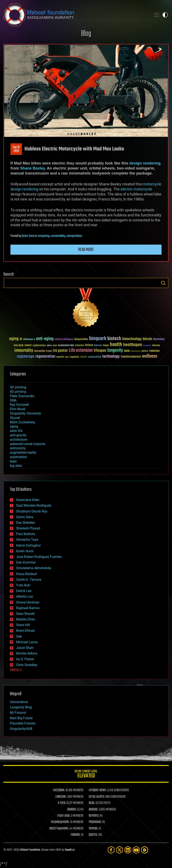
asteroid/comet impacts (28, 444)
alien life (16, 431)
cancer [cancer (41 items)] (28, 345)
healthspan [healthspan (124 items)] (133, 345)
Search (163, 283)
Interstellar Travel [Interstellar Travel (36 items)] (43, 351)
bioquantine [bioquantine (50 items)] (81, 339)
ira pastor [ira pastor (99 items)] (60, 351)
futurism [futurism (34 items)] (98, 346)
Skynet (15, 418)
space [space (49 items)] (84, 357)
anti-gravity (18, 435)
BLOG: (92, 803)
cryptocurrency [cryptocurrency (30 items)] (39, 346)
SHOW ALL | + (16, 670)
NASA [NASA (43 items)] (127, 351)
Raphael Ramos (28, 608)
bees (13, 461)
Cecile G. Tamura (29, 580)
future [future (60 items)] (89, 345)
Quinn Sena (28, 236)
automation (18, 457)
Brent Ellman (26, 631)
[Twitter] (119, 850)
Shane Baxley (32, 168)
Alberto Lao (25, 596)
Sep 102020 (16, 149)
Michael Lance (27, 642)
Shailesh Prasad (28, 528)
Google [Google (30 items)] (106, 346)
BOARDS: (93, 810)
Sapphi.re (70, 850)
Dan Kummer (26, 562)
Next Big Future (21, 718)
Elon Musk (18, 409)
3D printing (18, 387)
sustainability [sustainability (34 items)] (95, 357)
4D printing (18, 392)
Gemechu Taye (27, 540)
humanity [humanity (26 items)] (147, 346)
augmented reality (23, 453)
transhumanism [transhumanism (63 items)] (131, 357)
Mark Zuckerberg (22, 422)
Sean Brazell (25, 614)
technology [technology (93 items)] (111, 357)
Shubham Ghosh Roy (32, 511)
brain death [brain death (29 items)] (19, 346)
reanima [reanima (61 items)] (154, 351)
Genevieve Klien (28, 500)
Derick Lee (24, 591)
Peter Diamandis (22, 396)
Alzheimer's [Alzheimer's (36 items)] (29, 340)
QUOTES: (93, 835)
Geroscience (19, 702)
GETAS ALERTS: (97, 797)
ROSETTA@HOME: (59, 829)
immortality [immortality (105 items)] (24, 351)
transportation (74, 236)
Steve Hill (23, 625)
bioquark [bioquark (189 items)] (98, 339)
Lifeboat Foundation (30, 850)
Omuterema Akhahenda (34, 568)
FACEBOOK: (59, 790)
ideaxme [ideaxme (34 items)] (156, 346)
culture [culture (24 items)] (49, 346)
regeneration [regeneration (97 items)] (45, 356)
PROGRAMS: (95, 822)
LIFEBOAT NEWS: (98, 790)
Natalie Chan (26, 619)
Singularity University (25, 413)
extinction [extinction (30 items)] (80, 346)
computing (44, 236)
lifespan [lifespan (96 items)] (100, 351)
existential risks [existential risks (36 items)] (66, 346)
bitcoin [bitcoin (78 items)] (147, 339)
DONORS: (72, 810)
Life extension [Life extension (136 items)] (81, 351)
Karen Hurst (25, 551)
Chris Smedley (27, 665)
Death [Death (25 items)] (55, 346)
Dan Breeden (26, 523)
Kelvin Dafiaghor (28, 545)
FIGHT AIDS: (64, 816)
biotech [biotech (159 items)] (114, 339)
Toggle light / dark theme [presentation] (165, 15)
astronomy (18, 448)
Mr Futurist (18, 713)
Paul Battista (26, 534)
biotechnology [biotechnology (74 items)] (132, 339)
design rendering (145, 163)
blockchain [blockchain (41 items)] (159, 339)
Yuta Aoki (23, 585)
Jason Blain (25, 648)
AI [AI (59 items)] (21, 339)
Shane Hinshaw (28, 602)
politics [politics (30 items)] (145, 351)
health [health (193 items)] (116, 345)
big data (16, 466)
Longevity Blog (21, 707)
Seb (19, 636)
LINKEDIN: (61, 797)
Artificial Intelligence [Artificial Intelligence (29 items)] (64, 340)
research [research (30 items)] (60, 357)
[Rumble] (145, 850)
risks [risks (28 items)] (67, 357)
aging (14, 426)
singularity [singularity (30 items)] (74, 357)
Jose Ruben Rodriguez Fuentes (39, 557)
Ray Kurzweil (19, 405)
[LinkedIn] (128, 850)
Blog (86, 34)
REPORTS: (94, 816)
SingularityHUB (21, 729)
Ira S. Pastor (25, 659)
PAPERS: (93, 829)
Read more (86, 250)
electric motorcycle (136, 189)
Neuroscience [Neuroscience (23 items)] (136, 351)
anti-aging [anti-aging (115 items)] (45, 339)
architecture (19, 440)
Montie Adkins (27, 653)
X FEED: (62, 803)
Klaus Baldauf (27, 574)
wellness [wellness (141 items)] (150, 356)
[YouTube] (136, 850)
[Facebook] (111, 850)
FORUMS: (76, 835)
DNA (13, 400)
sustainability (58, 236)
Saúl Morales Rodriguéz (34, 505)
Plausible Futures (23, 723)
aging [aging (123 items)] (14, 339)
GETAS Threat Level (86, 775)
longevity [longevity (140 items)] (115, 351)
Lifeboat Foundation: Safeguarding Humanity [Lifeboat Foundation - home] (76, 15)
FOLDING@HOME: (60, 822)
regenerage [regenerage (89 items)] (26, 357)
